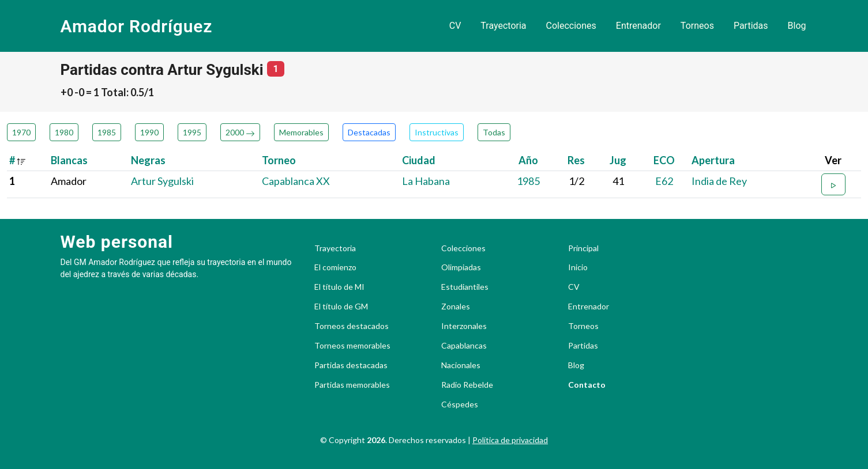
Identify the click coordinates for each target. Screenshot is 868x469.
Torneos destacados (352, 326)
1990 (149, 132)
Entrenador (638, 26)
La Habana (426, 181)
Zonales (456, 307)
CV (455, 26)
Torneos (697, 26)
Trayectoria (503, 26)
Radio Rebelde (467, 385)
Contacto (587, 385)
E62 (664, 181)
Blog (797, 26)
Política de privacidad (510, 440)
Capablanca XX (296, 181)
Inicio (578, 267)
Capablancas (464, 346)
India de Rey (719, 181)
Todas (494, 132)
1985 (107, 132)
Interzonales (464, 326)
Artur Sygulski (162, 181)
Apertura (713, 160)
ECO (664, 160)
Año (528, 160)
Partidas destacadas (351, 365)
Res (576, 160)
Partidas (751, 26)
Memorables (301, 132)
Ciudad (419, 160)
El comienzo (335, 267)
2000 (240, 132)
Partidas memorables (352, 385)
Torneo (279, 160)
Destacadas (369, 132)
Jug (618, 160)
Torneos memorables (352, 346)
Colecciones (571, 26)
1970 (21, 132)
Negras (148, 160)
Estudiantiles (465, 287)
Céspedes (460, 404)
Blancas (69, 160)
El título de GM (341, 307)
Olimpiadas (461, 267)
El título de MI (339, 287)
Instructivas (437, 132)
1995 (192, 132)
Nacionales (461, 365)
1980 (64, 132)
